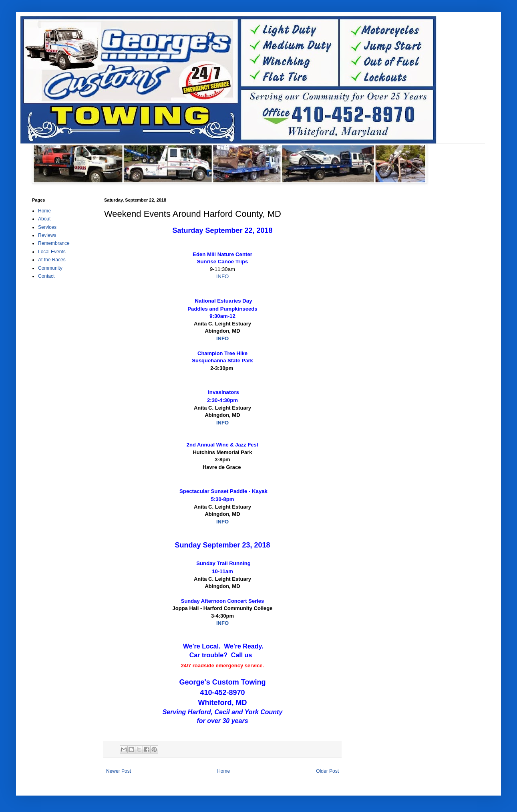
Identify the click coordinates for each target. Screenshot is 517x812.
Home (223, 771)
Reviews (47, 235)
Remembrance (54, 243)
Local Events (52, 252)
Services (47, 227)
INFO (223, 276)
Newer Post (119, 771)
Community (50, 268)
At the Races (52, 260)
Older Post (327, 771)
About (44, 219)
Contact (46, 276)
